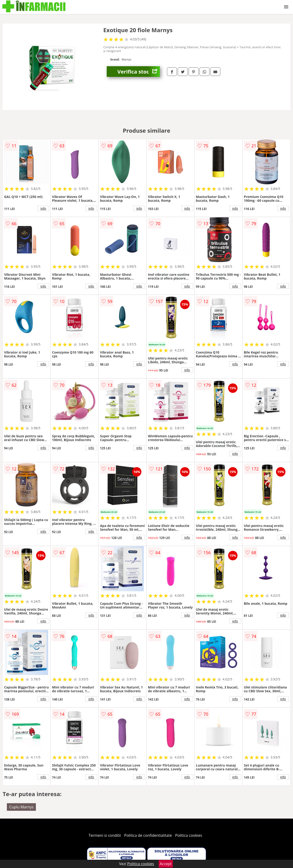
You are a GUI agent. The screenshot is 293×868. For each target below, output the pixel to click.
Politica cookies (189, 835)
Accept (166, 864)
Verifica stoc (139, 72)
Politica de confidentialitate (148, 835)
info (43, 208)
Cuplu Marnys (21, 807)
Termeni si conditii (105, 835)
